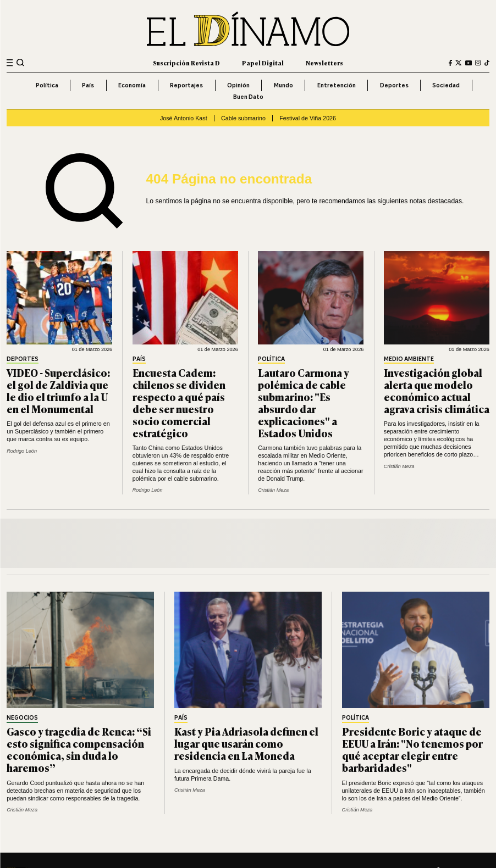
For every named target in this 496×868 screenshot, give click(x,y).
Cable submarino (243, 118)
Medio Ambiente (409, 359)
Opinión (238, 85)
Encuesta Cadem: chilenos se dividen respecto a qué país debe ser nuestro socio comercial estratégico (179, 402)
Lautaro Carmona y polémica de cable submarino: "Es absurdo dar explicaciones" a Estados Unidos (304, 402)
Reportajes (186, 85)
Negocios (22, 718)
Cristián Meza (273, 490)
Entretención (337, 85)
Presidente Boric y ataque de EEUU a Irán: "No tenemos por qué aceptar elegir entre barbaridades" (412, 749)
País (88, 85)
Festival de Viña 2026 (308, 118)
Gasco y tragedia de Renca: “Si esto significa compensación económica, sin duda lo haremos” (79, 749)
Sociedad (446, 85)
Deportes (394, 85)
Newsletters (324, 63)
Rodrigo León (22, 451)
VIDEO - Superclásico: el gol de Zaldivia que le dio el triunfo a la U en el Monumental (58, 390)
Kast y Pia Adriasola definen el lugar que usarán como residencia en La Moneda (246, 743)
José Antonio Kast (184, 118)
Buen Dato (248, 97)
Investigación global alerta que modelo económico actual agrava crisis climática (437, 390)
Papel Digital (263, 63)
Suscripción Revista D (186, 63)
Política (47, 85)
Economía (132, 85)
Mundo (283, 85)
